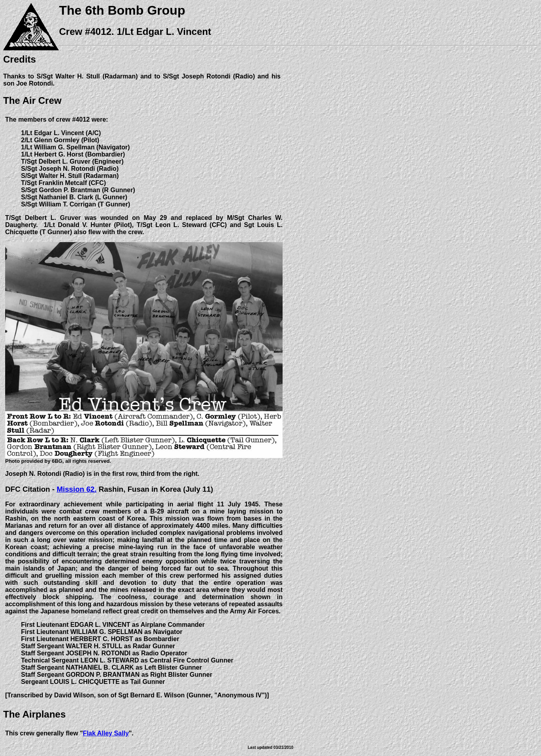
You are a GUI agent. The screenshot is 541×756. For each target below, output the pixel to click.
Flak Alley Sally (106, 733)
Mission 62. (77, 489)
